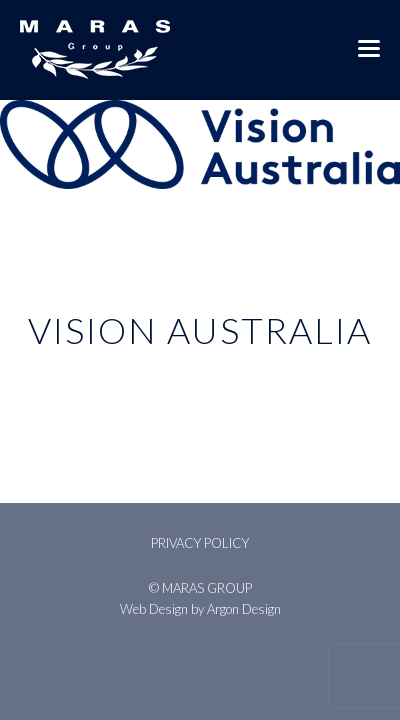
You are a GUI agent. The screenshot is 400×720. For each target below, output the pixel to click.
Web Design (154, 609)
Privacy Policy (200, 543)
